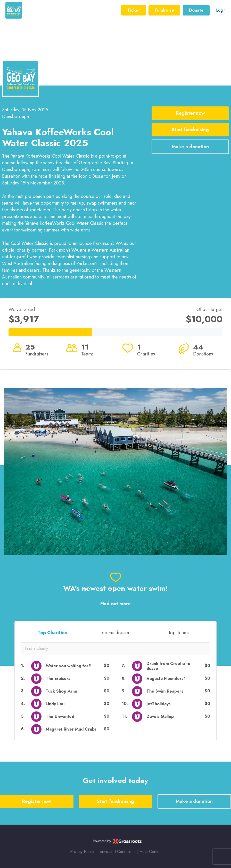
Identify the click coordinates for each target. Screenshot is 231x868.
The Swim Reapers (165, 691)
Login (221, 10)
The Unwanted (60, 716)
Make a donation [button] (190, 147)
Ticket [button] (134, 10)
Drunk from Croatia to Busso (168, 666)
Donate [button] (196, 10)
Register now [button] (190, 113)
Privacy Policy (82, 852)
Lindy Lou (55, 704)
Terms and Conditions (117, 852)
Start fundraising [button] (190, 130)
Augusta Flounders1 (166, 679)
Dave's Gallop (160, 716)
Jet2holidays (159, 704)
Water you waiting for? (68, 666)
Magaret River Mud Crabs (71, 729)
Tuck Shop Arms (62, 691)
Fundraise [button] (164, 10)
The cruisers (58, 679)
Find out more (115, 604)
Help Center (150, 852)
